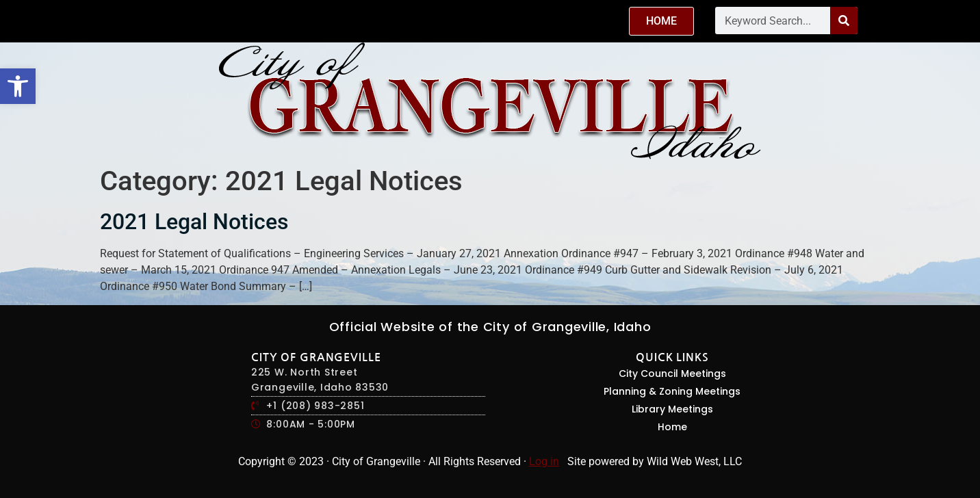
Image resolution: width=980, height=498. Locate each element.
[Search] (844, 21)
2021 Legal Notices (194, 222)
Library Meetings (672, 409)
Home (672, 427)
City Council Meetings (672, 373)
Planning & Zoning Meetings (672, 391)
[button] (18, 86)
